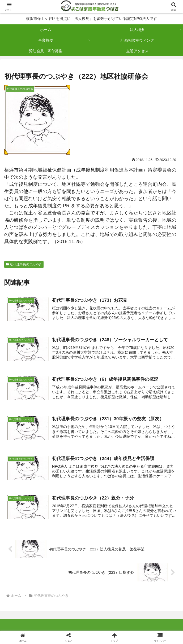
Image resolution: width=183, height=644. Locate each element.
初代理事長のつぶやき (24, 264)
